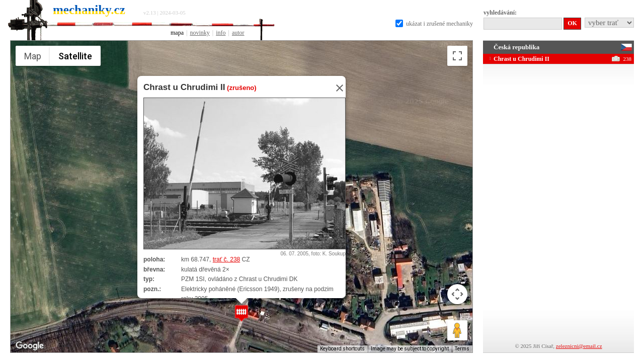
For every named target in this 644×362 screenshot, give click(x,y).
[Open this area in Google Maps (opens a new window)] (30, 346)
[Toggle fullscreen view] (457, 56)
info (221, 33)
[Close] (337, 88)
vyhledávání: (500, 13)
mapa (177, 33)
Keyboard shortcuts (342, 349)
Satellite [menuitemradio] (75, 56)
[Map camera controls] (457, 294)
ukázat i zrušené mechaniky (434, 24)
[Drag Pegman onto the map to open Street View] (457, 330)
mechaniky (89, 10)
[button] (242, 313)
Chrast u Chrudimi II (184, 87)
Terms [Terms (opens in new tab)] (462, 349)
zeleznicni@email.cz (579, 346)
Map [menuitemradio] (33, 56)
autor (238, 33)
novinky (199, 33)
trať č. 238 (227, 259)
